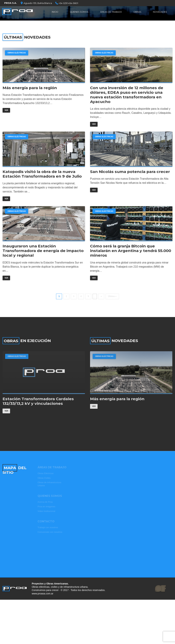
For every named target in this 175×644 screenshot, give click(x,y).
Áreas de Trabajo (112, 13)
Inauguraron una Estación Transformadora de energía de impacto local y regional (43, 263)
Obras (138, 13)
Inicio (55, 13)
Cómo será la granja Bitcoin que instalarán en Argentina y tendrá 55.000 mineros (131, 263)
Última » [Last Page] (112, 309)
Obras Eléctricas (18, 53)
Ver (7, 114)
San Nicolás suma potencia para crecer (130, 179)
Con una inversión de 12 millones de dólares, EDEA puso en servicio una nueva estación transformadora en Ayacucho (127, 98)
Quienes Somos (79, 13)
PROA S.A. (11, 3)
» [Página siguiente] (101, 309)
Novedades (160, 13)
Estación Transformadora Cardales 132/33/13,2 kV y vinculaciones (38, 418)
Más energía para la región (30, 91)
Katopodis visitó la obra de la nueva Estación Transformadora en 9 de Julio (42, 182)
